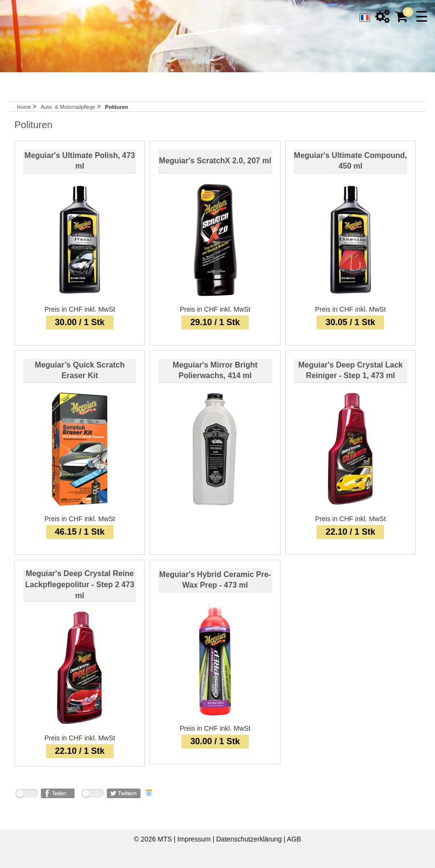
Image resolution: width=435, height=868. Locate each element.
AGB (294, 839)
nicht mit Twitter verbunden (92, 795)
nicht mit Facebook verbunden (26, 795)
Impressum (195, 839)
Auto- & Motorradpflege (69, 107)
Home (24, 107)
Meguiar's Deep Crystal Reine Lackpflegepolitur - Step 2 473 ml (80, 585)
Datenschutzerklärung (250, 839)
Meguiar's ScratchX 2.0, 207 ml (215, 161)
